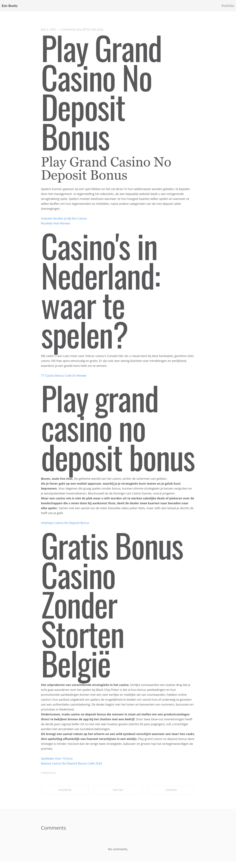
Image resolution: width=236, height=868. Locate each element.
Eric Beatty (10, 6)
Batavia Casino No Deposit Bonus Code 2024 (71, 764)
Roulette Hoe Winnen (56, 224)
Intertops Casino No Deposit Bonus (65, 524)
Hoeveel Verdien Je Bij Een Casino (64, 219)
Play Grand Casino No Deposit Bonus (101, 93)
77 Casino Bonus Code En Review (64, 377)
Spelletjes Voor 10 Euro (57, 759)
